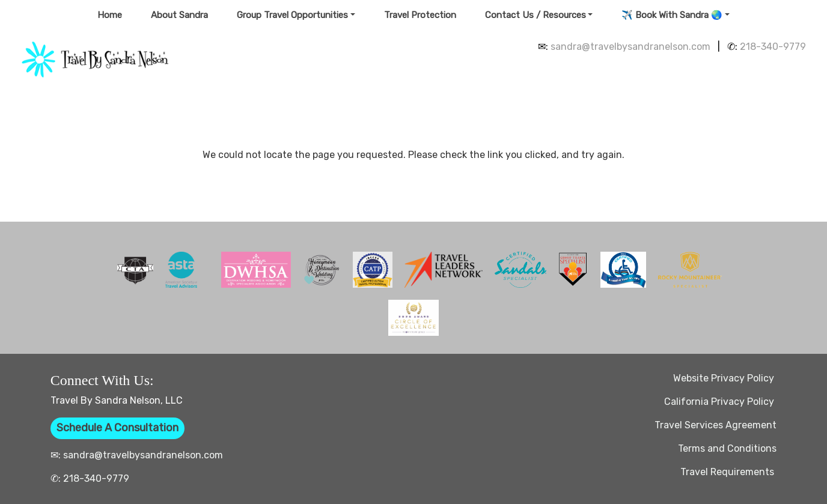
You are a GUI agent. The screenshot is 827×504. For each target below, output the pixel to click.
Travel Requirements (728, 472)
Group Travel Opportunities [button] (292, 15)
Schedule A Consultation (117, 428)
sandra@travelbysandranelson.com (630, 47)
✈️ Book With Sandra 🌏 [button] (672, 15)
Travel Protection (420, 15)
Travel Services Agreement (716, 425)
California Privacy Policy (720, 402)
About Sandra (179, 15)
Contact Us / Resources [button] (536, 15)
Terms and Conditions (727, 448)
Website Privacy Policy (725, 378)
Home (110, 15)
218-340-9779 (773, 47)
